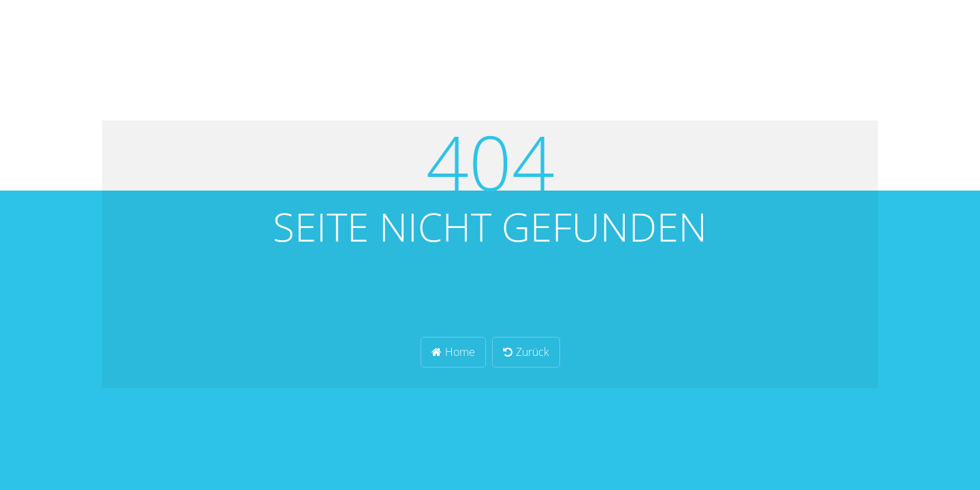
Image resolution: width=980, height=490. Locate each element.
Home (453, 352)
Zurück (526, 352)
